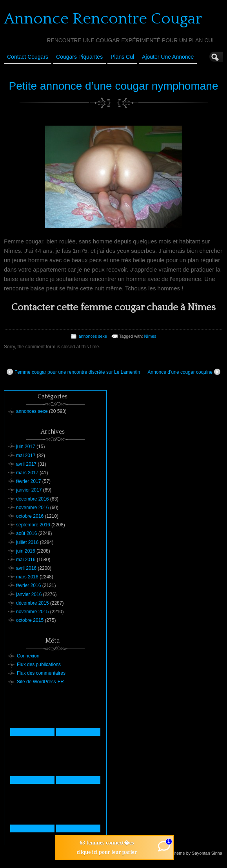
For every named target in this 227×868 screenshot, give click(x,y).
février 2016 (28, 585)
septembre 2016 (33, 525)
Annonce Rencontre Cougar (103, 19)
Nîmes (150, 336)
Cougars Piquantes (79, 57)
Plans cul (122, 57)
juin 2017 (26, 447)
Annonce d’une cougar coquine (184, 372)
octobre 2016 (30, 516)
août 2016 (26, 533)
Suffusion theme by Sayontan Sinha (188, 853)
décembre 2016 (32, 499)
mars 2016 (27, 577)
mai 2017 (26, 456)
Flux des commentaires (41, 673)
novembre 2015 (32, 612)
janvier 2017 (29, 490)
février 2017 (28, 481)
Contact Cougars (28, 57)
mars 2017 (27, 473)
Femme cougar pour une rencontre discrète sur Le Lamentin (73, 372)
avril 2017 (26, 464)
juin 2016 (26, 551)
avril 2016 (26, 568)
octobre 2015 (30, 620)
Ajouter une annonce (168, 57)
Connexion (28, 656)
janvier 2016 (29, 594)
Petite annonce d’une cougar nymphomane (114, 86)
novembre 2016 (32, 508)
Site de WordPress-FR (40, 682)
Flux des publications (39, 665)
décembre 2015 (32, 603)
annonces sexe (93, 336)
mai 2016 (26, 560)
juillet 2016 (27, 542)
